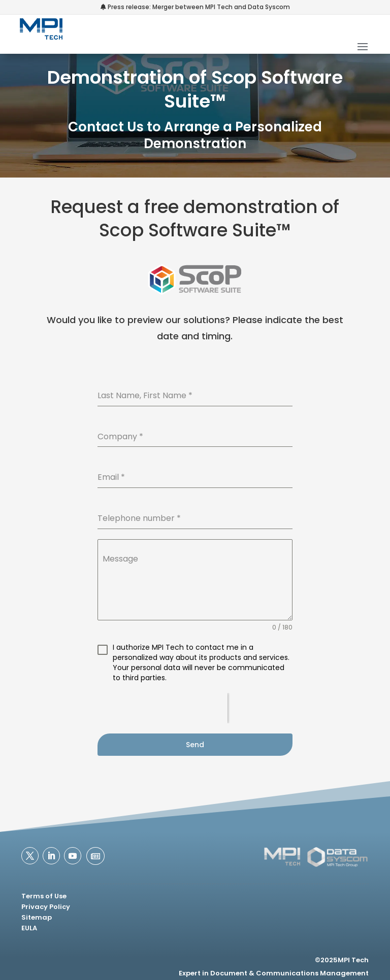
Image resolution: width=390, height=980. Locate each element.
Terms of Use (44, 896)
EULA (29, 928)
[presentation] (162, 708)
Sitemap (37, 917)
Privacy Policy (46, 907)
